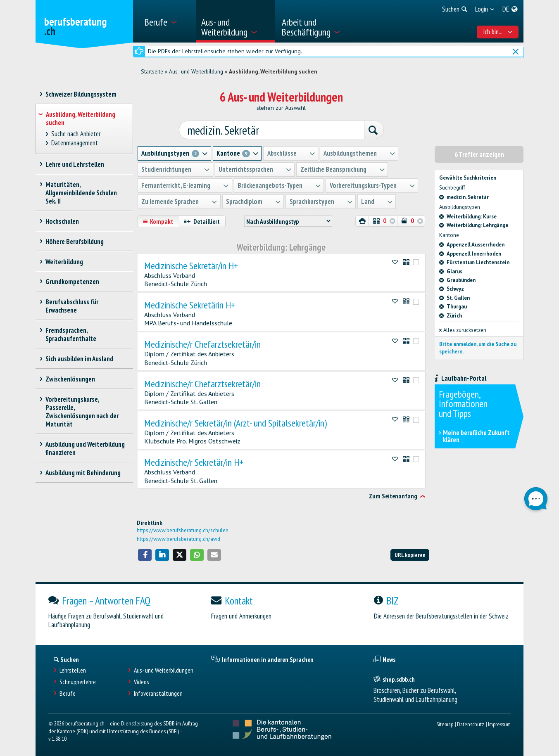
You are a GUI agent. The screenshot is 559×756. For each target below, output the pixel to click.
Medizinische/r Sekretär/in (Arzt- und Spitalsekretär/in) (235, 423)
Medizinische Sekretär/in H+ (191, 265)
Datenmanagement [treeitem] (74, 143)
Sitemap (445, 724)
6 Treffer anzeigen (479, 154)
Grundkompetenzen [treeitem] (73, 282)
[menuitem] (167, 21)
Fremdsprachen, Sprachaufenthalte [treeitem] (71, 334)
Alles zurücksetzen (463, 330)
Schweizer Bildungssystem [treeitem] (81, 94)
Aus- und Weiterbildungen (164, 670)
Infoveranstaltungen (158, 693)
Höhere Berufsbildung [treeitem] (75, 242)
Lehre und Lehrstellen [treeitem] (75, 164)
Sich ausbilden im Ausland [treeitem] (80, 359)
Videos (142, 681)
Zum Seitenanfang (393, 496)
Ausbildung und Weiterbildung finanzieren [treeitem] (85, 448)
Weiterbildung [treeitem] (64, 262)
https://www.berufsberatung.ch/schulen (183, 530)
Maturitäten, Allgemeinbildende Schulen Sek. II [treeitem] (81, 193)
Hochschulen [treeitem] (62, 221)
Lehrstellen (73, 670)
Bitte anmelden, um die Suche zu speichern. (478, 347)
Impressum (499, 724)
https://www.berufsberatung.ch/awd (178, 538)
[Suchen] (371, 130)
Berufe (68, 693)
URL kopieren (410, 554)
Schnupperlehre (78, 681)
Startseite (152, 71)
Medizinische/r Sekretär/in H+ (194, 462)
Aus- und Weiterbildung (196, 71)
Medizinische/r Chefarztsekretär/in (202, 344)
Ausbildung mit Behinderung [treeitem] (83, 473)
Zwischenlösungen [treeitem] (70, 379)
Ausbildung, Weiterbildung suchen (273, 71)
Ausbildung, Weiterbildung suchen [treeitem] (81, 118)
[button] (145, 555)
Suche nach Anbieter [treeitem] (76, 134)
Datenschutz (471, 724)
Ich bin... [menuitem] (498, 32)
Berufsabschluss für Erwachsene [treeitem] (72, 306)
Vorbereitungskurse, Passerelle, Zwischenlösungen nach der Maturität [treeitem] (82, 412)
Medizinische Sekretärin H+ (190, 305)
